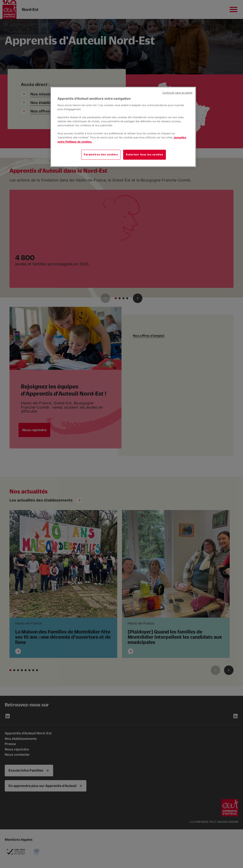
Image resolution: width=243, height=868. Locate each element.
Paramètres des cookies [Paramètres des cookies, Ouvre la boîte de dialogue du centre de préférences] (101, 154)
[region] (123, 127)
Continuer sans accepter (177, 93)
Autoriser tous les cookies (145, 154)
